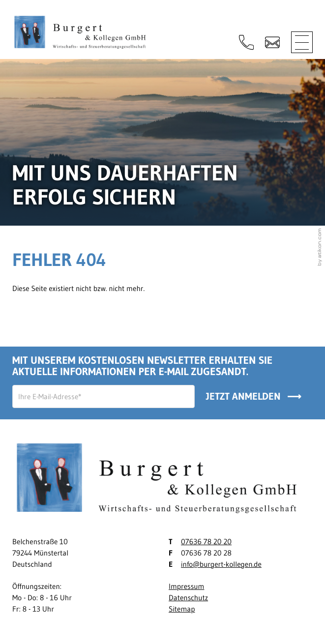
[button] (246, 42)
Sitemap (182, 609)
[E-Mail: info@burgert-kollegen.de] (272, 42)
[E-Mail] (103, 396)
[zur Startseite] (83, 34)
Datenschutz (188, 598)
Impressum (186, 586)
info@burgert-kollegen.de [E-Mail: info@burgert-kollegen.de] (221, 564)
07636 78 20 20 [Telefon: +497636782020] (206, 542)
